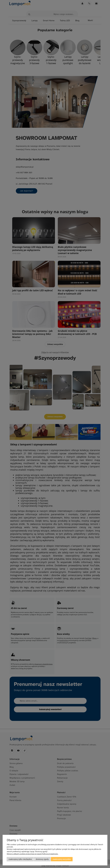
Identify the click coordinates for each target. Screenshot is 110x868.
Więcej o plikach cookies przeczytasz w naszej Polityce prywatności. (32, 854)
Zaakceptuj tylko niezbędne (20, 859)
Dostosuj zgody (42, 859)
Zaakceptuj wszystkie (62, 859)
